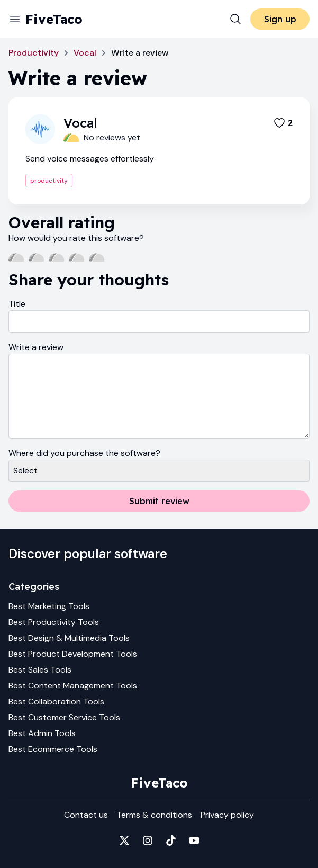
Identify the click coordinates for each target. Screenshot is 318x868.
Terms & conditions (154, 815)
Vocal (85, 53)
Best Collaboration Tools (56, 701)
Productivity (34, 53)
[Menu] (15, 19)
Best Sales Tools (40, 670)
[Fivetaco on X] (124, 840)
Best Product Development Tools (73, 654)
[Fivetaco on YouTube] (194, 840)
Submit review (159, 501)
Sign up (280, 19)
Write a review (36, 347)
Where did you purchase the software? (84, 453)
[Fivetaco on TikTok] (171, 840)
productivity (49, 181)
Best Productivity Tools (54, 622)
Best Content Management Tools (73, 686)
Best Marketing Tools (49, 606)
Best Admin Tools (42, 733)
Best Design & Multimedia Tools (69, 638)
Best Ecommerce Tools (53, 749)
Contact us (86, 815)
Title (17, 304)
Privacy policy (227, 815)
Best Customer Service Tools (64, 717)
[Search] (235, 19)
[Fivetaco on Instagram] (148, 840)
